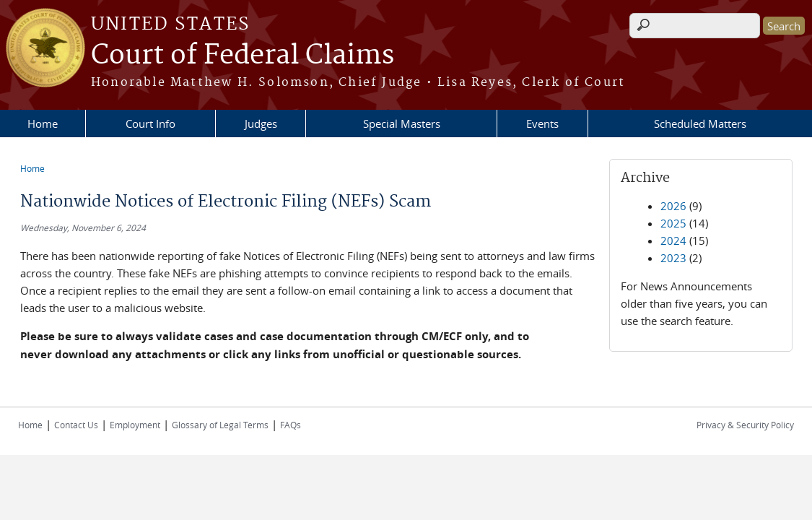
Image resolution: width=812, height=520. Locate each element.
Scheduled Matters (700, 123)
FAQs (291, 425)
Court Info (150, 123)
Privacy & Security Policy (745, 425)
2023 (673, 258)
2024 (673, 240)
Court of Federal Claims (243, 56)
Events (542, 123)
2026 (673, 206)
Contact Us (76, 425)
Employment (135, 425)
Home (43, 123)
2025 (673, 223)
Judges (261, 123)
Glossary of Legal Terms (220, 425)
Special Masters (402, 123)
